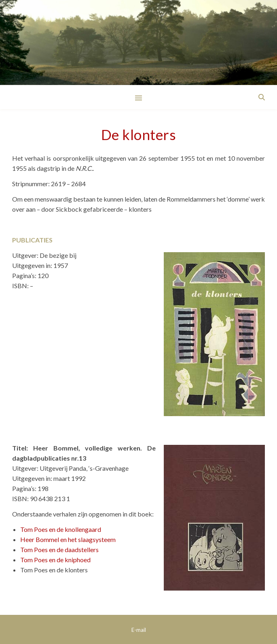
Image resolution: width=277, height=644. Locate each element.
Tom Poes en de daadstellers (59, 549)
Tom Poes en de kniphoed (55, 560)
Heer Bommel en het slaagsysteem (68, 539)
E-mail (139, 630)
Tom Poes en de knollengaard (61, 529)
